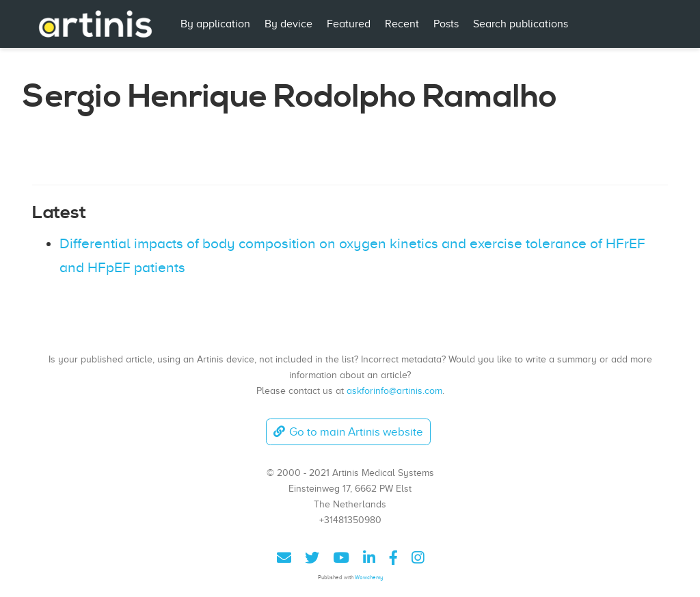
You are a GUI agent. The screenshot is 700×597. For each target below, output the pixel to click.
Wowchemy (369, 578)
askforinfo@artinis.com (394, 390)
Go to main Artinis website (348, 432)
